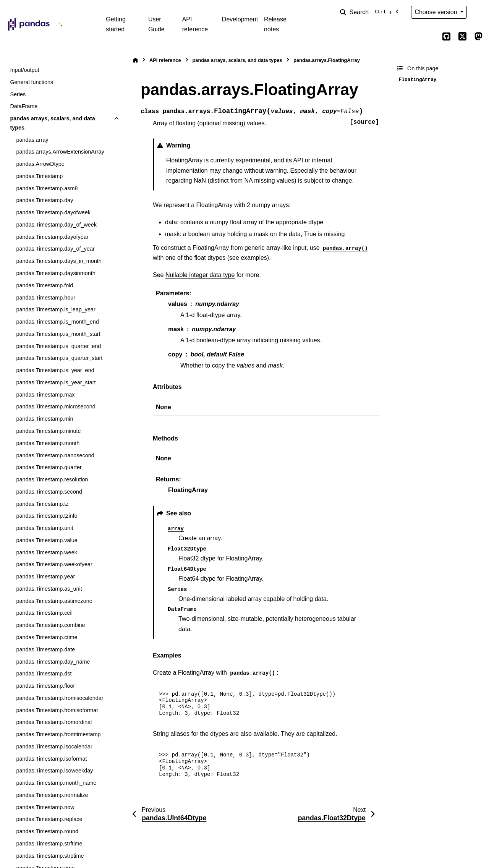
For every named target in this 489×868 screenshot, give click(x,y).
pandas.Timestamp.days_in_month (59, 261)
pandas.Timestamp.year (45, 577)
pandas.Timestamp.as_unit (49, 589)
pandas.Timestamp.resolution (52, 479)
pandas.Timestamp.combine (50, 625)
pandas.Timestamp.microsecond (56, 406)
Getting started (116, 24)
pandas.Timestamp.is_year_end (55, 370)
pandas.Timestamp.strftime (49, 844)
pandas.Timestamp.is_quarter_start (59, 358)
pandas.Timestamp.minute (48, 431)
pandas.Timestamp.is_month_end (57, 322)
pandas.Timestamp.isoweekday (54, 771)
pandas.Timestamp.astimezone (54, 601)
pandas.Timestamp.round (47, 831)
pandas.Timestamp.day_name (53, 662)
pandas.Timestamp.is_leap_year (56, 309)
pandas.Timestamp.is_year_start (56, 382)
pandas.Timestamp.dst (44, 674)
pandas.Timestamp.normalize (52, 795)
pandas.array (32, 140)
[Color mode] (478, 12)
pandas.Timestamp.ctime (47, 637)
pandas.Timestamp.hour (46, 298)
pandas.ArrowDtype (40, 164)
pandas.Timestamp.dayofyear (52, 237)
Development (240, 19)
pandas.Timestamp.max (45, 395)
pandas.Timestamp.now (45, 807)
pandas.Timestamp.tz (42, 504)
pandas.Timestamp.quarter (49, 467)
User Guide (156, 24)
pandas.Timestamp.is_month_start (58, 334)
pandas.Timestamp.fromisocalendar (60, 698)
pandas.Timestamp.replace (49, 819)
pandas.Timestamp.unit (45, 528)
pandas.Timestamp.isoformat (51, 759)
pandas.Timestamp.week (46, 552)
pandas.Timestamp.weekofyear (54, 564)
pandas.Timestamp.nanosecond (55, 455)
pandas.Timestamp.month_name (56, 783)
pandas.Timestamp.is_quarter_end (58, 346)
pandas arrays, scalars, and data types (52, 123)
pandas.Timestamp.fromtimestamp (58, 734)
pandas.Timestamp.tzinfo (47, 516)
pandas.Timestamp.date (45, 649)
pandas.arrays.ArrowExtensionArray (60, 152)
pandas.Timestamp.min (45, 419)
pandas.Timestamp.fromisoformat (57, 710)
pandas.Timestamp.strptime (50, 856)
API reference (195, 24)
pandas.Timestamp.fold (45, 285)
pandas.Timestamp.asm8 (47, 188)
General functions (32, 82)
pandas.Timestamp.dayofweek (53, 212)
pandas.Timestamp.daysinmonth (56, 273)
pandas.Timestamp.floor (45, 686)
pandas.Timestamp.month (48, 443)
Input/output (24, 70)
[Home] (135, 60)
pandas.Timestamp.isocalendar (54, 747)
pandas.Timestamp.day (45, 200)
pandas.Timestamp (39, 176)
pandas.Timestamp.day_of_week (56, 225)
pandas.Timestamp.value (47, 540)
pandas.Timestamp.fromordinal (54, 722)
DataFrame (24, 106)
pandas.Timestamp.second (49, 492)
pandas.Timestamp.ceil (44, 613)
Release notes (275, 24)
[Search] (371, 12)
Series (18, 94)
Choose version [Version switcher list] (437, 12)
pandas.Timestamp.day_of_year (55, 249)
